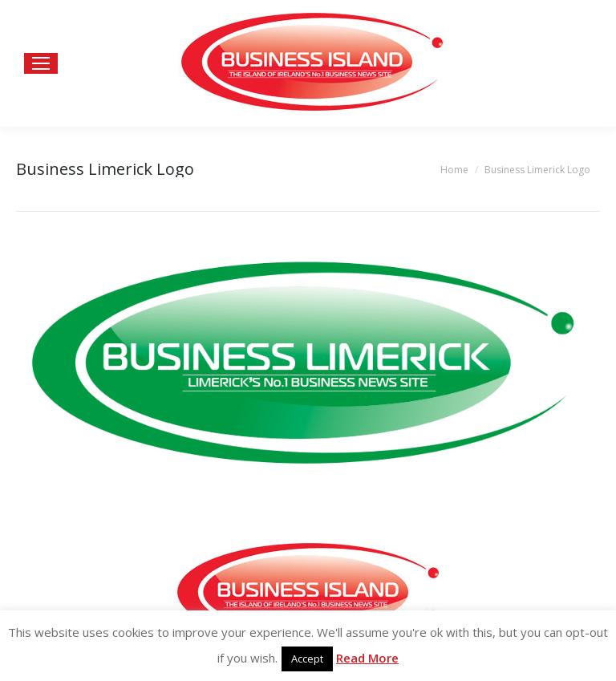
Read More (367, 658)
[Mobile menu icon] (41, 63)
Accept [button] (307, 659)
